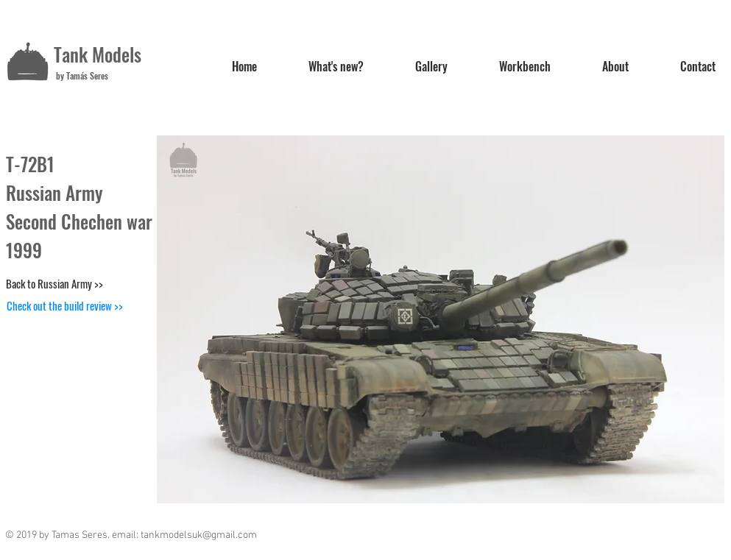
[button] (441, 319)
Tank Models (98, 54)
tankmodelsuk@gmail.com (199, 535)
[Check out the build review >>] (65, 305)
